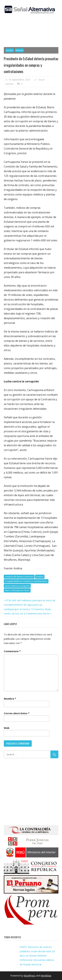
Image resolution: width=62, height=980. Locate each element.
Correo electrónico (17, 713)
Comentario (12, 651)
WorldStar (46, 976)
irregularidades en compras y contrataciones (26, 581)
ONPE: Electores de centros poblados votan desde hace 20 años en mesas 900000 (37, 951)
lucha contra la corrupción (17, 586)
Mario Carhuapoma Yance (17, 590)
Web (7, 728)
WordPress (30, 976)
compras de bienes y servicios (19, 577)
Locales (10, 50)
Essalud (40, 577)
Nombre (10, 699)
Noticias (19, 50)
